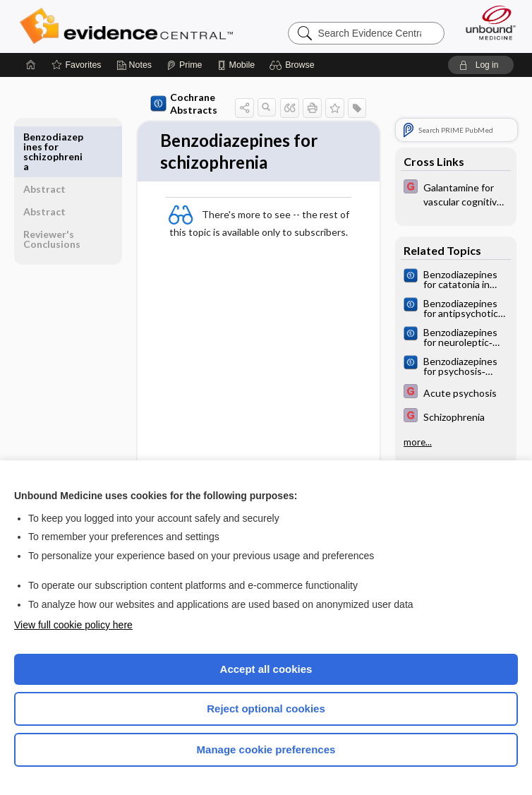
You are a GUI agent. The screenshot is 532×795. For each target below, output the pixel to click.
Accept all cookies (266, 669)
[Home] (31, 65)
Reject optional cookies (266, 709)
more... (418, 442)
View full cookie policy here (73, 625)
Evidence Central (129, 26)
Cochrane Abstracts (182, 103)
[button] (294, 65)
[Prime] (184, 65)
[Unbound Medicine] (486, 23)
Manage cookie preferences (266, 749)
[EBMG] (456, 193)
